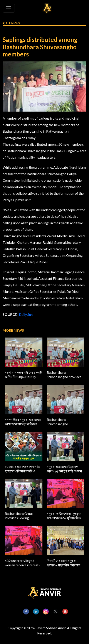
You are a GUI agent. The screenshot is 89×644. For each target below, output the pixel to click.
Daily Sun (26, 314)
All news (11, 23)
